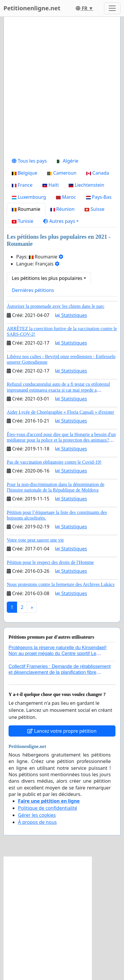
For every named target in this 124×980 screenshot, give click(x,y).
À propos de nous (37, 822)
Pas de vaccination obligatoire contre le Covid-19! (54, 462)
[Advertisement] (62, 88)
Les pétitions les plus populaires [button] (47, 278)
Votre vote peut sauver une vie (35, 540)
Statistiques (71, 315)
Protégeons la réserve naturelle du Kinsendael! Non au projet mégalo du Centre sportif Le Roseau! (58, 653)
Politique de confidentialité (48, 808)
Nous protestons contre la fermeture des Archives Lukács (61, 584)
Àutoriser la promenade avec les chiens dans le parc (56, 306)
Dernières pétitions (33, 290)
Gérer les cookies (37, 815)
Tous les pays (29, 161)
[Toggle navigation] (112, 8)
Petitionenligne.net (32, 8)
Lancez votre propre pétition (62, 731)
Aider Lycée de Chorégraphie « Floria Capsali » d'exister (61, 412)
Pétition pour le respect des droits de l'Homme (50, 562)
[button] (61, 221)
